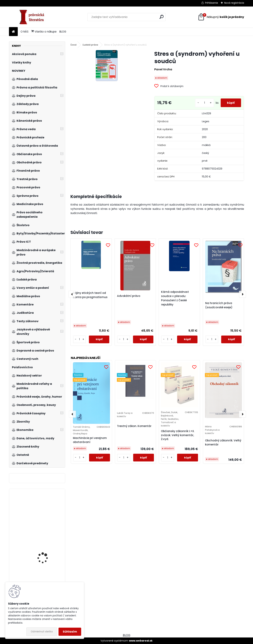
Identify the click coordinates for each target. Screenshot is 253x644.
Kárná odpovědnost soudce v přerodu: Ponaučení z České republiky (175, 298)
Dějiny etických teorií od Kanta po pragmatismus (90, 295)
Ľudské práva (90, 45)
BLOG (63, 32)
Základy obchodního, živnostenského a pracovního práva (45, 509)
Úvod (73, 45)
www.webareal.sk (141, 641)
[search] (162, 17)
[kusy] (203, 103)
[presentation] (72, 294)
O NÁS (25, 32)
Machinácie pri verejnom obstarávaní (90, 440)
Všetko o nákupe (44, 32)
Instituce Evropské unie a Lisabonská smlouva (47, 555)
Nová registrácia (234, 3)
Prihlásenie (212, 3)
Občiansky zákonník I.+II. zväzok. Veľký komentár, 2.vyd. (178, 435)
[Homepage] (13, 32)
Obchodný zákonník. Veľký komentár (223, 442)
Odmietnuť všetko (42, 632)
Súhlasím (70, 632)
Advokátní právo (129, 296)
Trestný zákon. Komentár (134, 426)
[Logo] (33, 17)
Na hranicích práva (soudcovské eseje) (219, 305)
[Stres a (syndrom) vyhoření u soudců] (107, 66)
